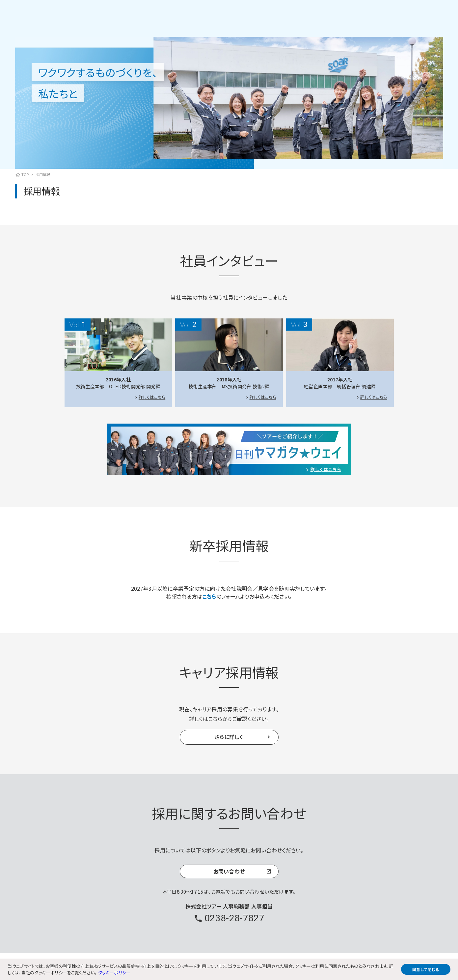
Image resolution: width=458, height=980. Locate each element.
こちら (209, 596)
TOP (25, 174)
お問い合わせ (229, 872)
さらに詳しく (229, 737)
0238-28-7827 (234, 919)
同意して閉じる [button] (426, 969)
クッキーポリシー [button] (114, 973)
